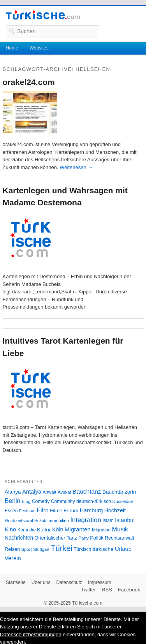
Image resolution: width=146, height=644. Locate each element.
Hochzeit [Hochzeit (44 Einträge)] (115, 510)
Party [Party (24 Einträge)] (83, 538)
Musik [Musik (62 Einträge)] (120, 529)
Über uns (41, 582)
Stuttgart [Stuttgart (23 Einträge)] (41, 549)
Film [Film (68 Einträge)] (43, 510)
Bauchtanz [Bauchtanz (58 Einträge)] (87, 491)
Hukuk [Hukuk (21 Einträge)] (40, 520)
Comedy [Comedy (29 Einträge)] (41, 501)
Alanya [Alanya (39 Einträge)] (13, 492)
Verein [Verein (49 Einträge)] (13, 558)
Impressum (99, 582)
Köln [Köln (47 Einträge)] (58, 529)
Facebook (129, 590)
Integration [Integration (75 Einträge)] (85, 520)
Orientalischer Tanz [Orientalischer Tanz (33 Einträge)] (56, 538)
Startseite (16, 582)
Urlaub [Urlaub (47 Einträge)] (123, 549)
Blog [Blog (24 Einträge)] (26, 501)
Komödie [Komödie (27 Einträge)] (27, 530)
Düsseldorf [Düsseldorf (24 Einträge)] (123, 501)
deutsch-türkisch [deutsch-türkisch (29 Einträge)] (94, 501)
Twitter (88, 590)
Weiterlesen (76, 167)
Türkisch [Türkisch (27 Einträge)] (82, 549)
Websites (39, 48)
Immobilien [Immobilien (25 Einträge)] (58, 520)
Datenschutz (69, 582)
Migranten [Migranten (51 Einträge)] (78, 529)
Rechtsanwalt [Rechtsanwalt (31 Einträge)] (120, 538)
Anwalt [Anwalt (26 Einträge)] (50, 492)
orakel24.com (29, 82)
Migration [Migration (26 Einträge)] (101, 530)
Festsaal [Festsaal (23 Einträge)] (27, 511)
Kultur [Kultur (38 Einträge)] (44, 530)
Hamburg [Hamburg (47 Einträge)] (91, 510)
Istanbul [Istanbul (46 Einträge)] (125, 520)
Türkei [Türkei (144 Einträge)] (62, 548)
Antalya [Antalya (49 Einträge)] (32, 492)
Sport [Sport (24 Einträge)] (27, 549)
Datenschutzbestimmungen (31, 634)
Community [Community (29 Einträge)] (63, 501)
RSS (107, 590)
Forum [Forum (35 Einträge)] (71, 511)
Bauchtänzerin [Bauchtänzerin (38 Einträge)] (119, 492)
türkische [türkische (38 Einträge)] (103, 549)
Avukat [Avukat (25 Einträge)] (64, 492)
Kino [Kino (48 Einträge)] (10, 529)
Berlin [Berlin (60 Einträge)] (12, 501)
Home (12, 48)
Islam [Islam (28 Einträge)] (108, 520)
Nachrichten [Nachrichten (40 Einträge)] (19, 538)
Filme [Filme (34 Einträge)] (56, 511)
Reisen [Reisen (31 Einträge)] (12, 549)
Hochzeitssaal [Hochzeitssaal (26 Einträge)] (19, 520)
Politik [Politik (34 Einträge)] (97, 538)
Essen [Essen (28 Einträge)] (11, 511)
